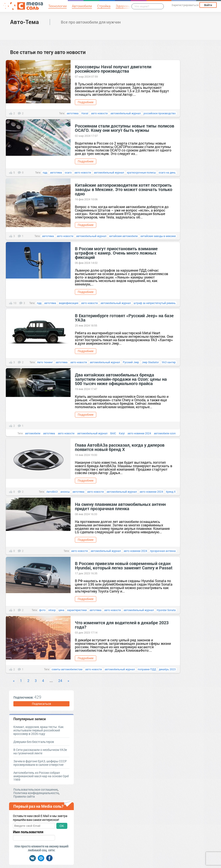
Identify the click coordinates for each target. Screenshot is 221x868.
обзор (52, 610)
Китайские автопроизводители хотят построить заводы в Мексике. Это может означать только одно (124, 189)
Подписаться (41, 704)
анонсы (65, 492)
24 (60, 681)
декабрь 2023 (167, 669)
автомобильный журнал (126, 113)
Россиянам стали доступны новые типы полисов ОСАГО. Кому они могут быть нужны (125, 128)
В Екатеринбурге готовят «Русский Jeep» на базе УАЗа (124, 318)
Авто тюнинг (45, 362)
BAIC (113, 433)
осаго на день (167, 172)
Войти (208, 5)
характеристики (77, 610)
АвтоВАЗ (52, 492)
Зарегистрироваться (185, 5)
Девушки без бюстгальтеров (34, 742)
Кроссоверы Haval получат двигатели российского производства (113, 69)
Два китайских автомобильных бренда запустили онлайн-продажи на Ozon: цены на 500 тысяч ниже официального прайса (121, 379)
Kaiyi (122, 433)
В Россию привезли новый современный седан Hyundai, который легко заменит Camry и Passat (124, 565)
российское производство (160, 113)
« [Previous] (14, 681)
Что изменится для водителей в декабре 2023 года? (122, 625)
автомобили (33, 433)
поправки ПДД (147, 669)
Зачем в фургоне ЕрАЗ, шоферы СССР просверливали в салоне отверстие (40, 763)
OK (62, 826)
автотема (73, 113)
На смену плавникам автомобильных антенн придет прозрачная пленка (120, 506)
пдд (45, 172)
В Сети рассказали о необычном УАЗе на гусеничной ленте (40, 751)
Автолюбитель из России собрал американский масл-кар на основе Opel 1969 (41, 776)
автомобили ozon (165, 433)
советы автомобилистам (67, 669)
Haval (85, 113)
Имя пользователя (28, 832)
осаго (68, 172)
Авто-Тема (24, 22)
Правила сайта (24, 796)
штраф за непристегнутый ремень (155, 303)
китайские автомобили (123, 236)
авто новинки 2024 (139, 433)
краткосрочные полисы (141, 172)
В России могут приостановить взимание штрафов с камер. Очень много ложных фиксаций (116, 253)
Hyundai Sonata (166, 610)
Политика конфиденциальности (36, 793)
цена (61, 610)
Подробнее (86, 102)
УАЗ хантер (169, 362)
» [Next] (68, 681)
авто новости (99, 113)
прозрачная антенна (163, 551)
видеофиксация (69, 303)
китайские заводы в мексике (158, 236)
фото (42, 610)
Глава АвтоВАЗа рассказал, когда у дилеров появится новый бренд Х (120, 447)
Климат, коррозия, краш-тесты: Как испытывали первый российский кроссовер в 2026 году (38, 730)
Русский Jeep (131, 362)
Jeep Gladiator (150, 362)
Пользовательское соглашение (36, 789)
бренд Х (171, 492)
